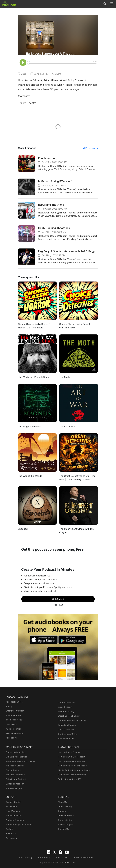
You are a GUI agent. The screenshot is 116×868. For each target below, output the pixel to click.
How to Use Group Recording (71, 775)
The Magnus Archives (29, 427)
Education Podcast (67, 725)
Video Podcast (65, 707)
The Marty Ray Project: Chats (33, 377)
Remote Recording (14, 734)
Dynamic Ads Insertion (16, 757)
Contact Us (63, 829)
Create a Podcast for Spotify (71, 721)
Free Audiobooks (66, 739)
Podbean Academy (14, 820)
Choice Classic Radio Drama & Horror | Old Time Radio (34, 326)
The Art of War (67, 427)
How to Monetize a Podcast (70, 762)
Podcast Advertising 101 (69, 779)
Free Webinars (12, 811)
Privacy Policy (28, 858)
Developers (11, 838)
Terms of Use (61, 858)
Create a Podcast (66, 703)
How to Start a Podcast (68, 752)
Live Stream (11, 725)
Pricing (9, 707)
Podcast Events (13, 816)
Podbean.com (67, 862)
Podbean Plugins (13, 789)
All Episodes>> (91, 148)
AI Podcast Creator (14, 766)
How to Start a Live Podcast (71, 757)
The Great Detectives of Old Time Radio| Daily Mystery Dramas (77, 478)
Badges (9, 829)
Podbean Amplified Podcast (18, 825)
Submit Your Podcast (15, 779)
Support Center (13, 802)
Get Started (58, 599)
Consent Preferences (81, 858)
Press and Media (66, 816)
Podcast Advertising (15, 752)
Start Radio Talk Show (68, 716)
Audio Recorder (13, 729)
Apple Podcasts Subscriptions (19, 762)
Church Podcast (65, 730)
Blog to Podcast (13, 771)
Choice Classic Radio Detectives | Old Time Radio (77, 326)
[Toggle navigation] (112, 4)
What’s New (11, 807)
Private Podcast (13, 716)
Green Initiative (65, 820)
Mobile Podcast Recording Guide (73, 771)
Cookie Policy (45, 858)
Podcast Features (14, 702)
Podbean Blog (64, 807)
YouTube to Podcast (15, 775)
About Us (62, 802)
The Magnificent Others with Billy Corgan (76, 531)
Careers (62, 811)
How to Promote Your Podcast (72, 766)
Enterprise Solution (14, 711)
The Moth (64, 377)
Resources (11, 834)
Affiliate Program (66, 825)
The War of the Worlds (30, 476)
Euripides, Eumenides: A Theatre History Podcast (51, 54)
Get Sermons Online (67, 734)
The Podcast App (13, 720)
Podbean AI (11, 738)
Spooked (23, 529)
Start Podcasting (66, 712)
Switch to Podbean (14, 784)
